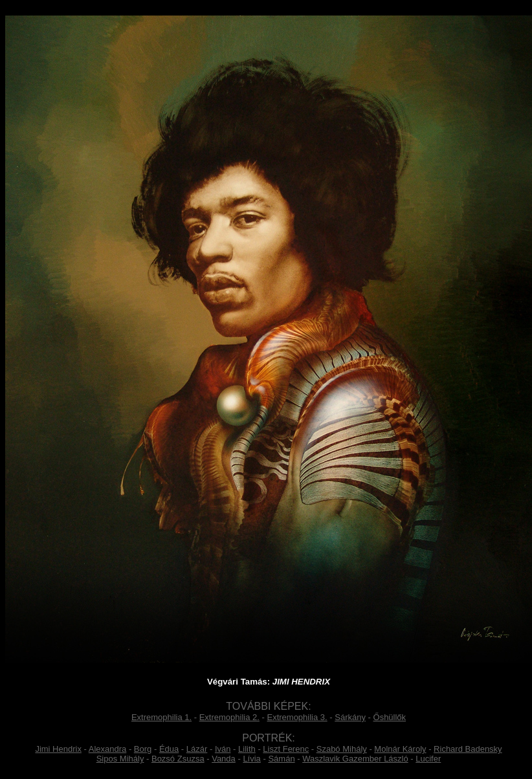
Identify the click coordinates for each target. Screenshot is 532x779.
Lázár (197, 749)
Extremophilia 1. (161, 717)
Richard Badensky (468, 749)
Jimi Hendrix (58, 749)
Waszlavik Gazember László (355, 759)
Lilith (247, 749)
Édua (169, 749)
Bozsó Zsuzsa (178, 759)
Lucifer (428, 759)
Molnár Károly (400, 749)
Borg (143, 749)
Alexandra (108, 749)
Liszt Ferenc (286, 749)
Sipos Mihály (120, 759)
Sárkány (350, 717)
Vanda (224, 759)
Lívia (251, 759)
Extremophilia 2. (229, 717)
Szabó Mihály (342, 749)
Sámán (281, 759)
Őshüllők (390, 717)
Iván (223, 749)
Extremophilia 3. (297, 717)
